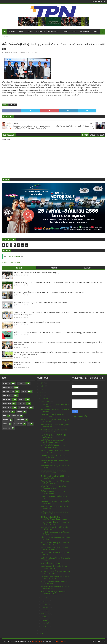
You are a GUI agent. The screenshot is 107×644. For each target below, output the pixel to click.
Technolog (18, 424)
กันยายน (45, 601)
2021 (42, 630)
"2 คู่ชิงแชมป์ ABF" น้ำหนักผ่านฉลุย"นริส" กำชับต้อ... (53, 416)
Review (6, 36)
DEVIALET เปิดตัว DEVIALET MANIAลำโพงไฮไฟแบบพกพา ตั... (54, 518)
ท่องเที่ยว (20, 412)
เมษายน (45, 617)
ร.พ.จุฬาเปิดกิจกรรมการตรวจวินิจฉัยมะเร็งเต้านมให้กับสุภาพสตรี (37, 323)
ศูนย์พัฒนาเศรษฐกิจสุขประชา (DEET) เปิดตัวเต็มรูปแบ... (55, 457)
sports (22, 400)
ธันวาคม (45, 398)
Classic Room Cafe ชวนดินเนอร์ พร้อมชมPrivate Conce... (55, 431)
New (5, 416)
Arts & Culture (9, 391)
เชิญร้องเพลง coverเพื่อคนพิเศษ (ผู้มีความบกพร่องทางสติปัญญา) (37, 273)
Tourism (30, 32)
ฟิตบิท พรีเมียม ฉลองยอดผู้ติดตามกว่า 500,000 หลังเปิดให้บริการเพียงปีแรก (41, 303)
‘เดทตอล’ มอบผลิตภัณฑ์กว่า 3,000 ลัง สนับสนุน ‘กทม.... (54, 583)
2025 (42, 386)
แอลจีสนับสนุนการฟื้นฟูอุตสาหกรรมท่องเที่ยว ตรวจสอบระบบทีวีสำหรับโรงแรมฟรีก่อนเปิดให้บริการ (49, 293)
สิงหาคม (45, 604)
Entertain (7, 404)
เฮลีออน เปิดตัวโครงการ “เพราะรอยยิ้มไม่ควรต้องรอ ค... (55, 503)
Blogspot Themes (37, 641)
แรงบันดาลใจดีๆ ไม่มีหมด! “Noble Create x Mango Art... (53, 446)
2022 (42, 396)
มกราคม (45, 626)
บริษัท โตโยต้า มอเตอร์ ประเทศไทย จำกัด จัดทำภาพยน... (54, 487)
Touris (6, 420)
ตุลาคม (44, 598)
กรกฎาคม (45, 607)
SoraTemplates (15, 641)
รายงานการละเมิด (80, 416)
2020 (42, 634)
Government (8, 387)
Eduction (7, 428)
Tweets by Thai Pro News (11, 263)
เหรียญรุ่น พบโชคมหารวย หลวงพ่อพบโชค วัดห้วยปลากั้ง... (55, 513)
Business (12, 32)
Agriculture (19, 420)
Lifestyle (65, 32)
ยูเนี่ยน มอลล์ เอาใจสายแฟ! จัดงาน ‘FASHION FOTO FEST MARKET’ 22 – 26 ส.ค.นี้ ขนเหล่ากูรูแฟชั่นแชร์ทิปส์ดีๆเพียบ (56, 333)
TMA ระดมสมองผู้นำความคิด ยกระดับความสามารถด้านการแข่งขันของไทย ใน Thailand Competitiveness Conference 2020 (58, 283)
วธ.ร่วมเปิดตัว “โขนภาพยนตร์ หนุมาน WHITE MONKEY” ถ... (55, 549)
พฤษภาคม (45, 614)
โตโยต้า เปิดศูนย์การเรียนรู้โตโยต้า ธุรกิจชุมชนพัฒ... (54, 492)
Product (16, 416)
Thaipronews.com (60, 641)
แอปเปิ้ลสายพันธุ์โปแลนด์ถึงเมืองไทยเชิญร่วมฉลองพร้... (54, 567)
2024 (42, 389)
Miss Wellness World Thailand (52, 563)
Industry (7, 412)
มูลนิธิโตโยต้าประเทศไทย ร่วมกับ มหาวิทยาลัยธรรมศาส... (53, 441)
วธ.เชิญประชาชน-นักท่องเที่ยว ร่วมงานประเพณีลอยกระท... (55, 577)
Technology (40, 32)
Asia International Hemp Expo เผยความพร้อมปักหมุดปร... (55, 523)
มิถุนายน (45, 611)
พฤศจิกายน (46, 402)
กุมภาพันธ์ (45, 623)
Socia (5, 424)
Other (95, 32)
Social (21, 32)
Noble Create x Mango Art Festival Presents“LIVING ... (53, 593)
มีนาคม (44, 620)
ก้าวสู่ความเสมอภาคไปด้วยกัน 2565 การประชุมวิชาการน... (55, 572)
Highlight (7, 400)
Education (7, 408)
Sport (74, 32)
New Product (84, 32)
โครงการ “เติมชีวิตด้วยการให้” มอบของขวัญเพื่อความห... (55, 482)
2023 (42, 392)
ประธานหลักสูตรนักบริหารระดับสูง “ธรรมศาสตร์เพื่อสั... (54, 472)
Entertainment (53, 32)
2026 (42, 383)
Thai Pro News (14, 257)
